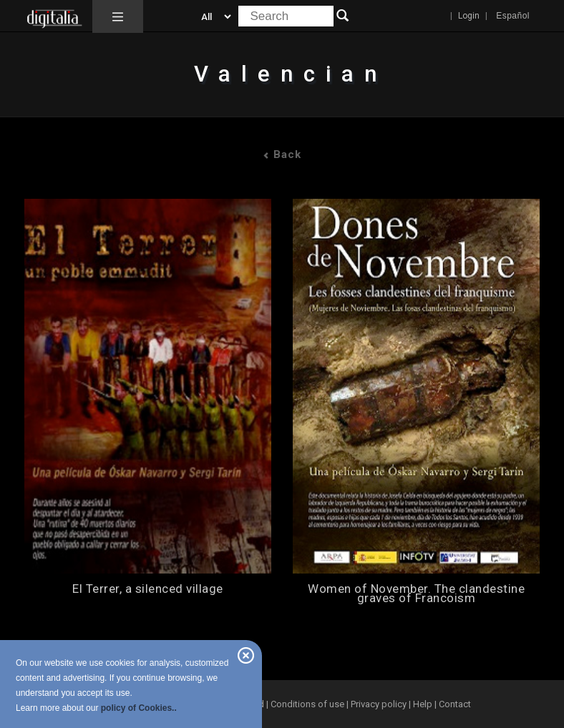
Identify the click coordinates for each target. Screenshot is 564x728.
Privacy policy (379, 704)
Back (282, 154)
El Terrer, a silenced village (148, 589)
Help (423, 704)
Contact (455, 704)
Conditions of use (308, 704)
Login (469, 16)
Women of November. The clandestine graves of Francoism (416, 594)
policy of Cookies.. (139, 708)
